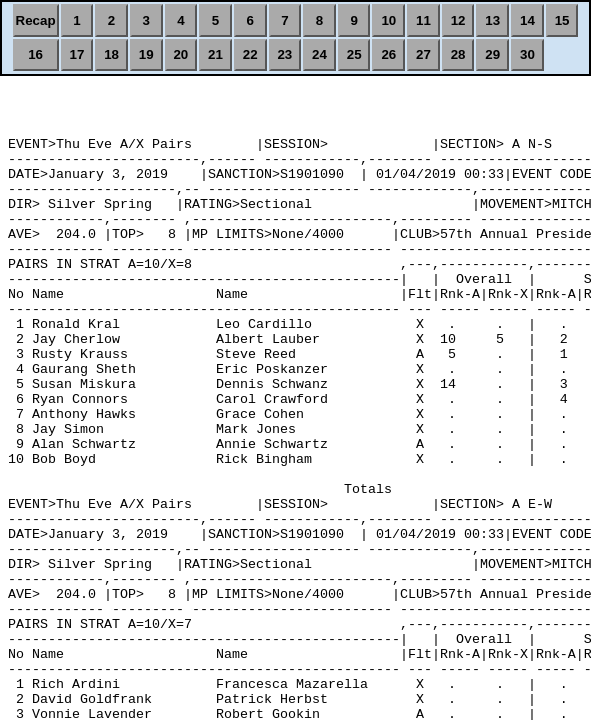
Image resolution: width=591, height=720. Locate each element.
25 (354, 54)
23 (284, 54)
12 (458, 20)
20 (180, 54)
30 (527, 54)
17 (76, 54)
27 (423, 54)
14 (527, 20)
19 (146, 54)
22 (250, 54)
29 (492, 54)
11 (423, 20)
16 (35, 54)
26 (388, 54)
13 (492, 20)
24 (319, 54)
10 (388, 20)
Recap (36, 20)
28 (458, 54)
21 (215, 54)
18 (111, 54)
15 (562, 20)
